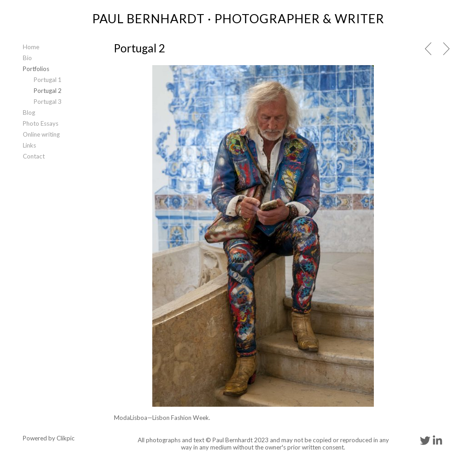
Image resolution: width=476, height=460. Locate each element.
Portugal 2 (48, 91)
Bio (27, 58)
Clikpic (66, 438)
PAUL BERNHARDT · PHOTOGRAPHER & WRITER (238, 18)
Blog (29, 112)
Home (31, 47)
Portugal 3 (48, 102)
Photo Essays (41, 123)
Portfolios (36, 69)
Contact (34, 156)
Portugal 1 (48, 80)
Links (29, 145)
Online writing (41, 134)
